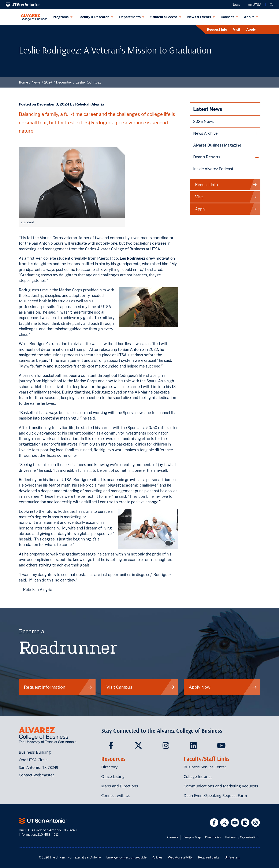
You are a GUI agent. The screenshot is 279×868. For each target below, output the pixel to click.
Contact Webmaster (36, 775)
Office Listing (113, 776)
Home (23, 82)
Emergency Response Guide (126, 857)
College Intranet (198, 776)
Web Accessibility (180, 857)
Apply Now (223, 687)
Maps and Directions (120, 786)
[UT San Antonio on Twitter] (225, 823)
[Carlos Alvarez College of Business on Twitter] (139, 747)
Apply (251, 29)
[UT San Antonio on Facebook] (214, 823)
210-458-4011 (48, 834)
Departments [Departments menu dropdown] (130, 17)
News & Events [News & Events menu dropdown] (199, 17)
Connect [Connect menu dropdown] (227, 17)
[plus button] (225, 133)
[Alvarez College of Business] (34, 17)
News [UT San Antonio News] (236, 5)
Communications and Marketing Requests (221, 786)
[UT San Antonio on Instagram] (256, 823)
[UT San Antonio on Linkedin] (245, 823)
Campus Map (192, 837)
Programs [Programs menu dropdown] (61, 17)
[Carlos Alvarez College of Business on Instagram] (167, 747)
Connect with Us (116, 795)
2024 (48, 82)
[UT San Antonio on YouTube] (235, 823)
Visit (237, 29)
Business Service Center (205, 767)
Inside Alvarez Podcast (213, 169)
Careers (173, 837)
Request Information (58, 687)
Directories (213, 837)
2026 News (203, 121)
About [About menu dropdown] (249, 17)
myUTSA (255, 5)
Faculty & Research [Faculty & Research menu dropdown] (94, 17)
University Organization (242, 837)
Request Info (217, 29)
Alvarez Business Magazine (217, 145)
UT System (232, 857)
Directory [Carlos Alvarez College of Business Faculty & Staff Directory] (109, 767)
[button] (271, 5)
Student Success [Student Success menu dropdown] (164, 17)
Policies (157, 857)
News (36, 82)
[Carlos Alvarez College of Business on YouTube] (222, 747)
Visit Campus (141, 687)
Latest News (208, 109)
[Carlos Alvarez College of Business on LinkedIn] (194, 747)
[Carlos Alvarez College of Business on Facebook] (112, 747)
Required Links (209, 857)
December (64, 82)
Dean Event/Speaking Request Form (215, 795)
